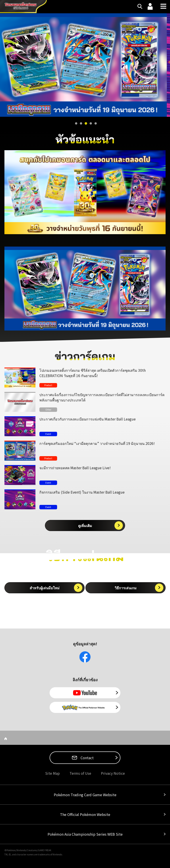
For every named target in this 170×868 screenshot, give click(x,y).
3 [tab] (86, 124)
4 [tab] (91, 124)
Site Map (52, 773)
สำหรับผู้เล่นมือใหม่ (45, 588)
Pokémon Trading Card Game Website (85, 795)
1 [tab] (76, 124)
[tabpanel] (85, 65)
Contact (87, 758)
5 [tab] (96, 124)
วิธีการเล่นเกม (126, 588)
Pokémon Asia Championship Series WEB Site (85, 834)
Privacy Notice (113, 773)
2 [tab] (81, 124)
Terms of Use (80, 773)
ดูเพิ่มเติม (85, 525)
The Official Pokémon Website (85, 814)
